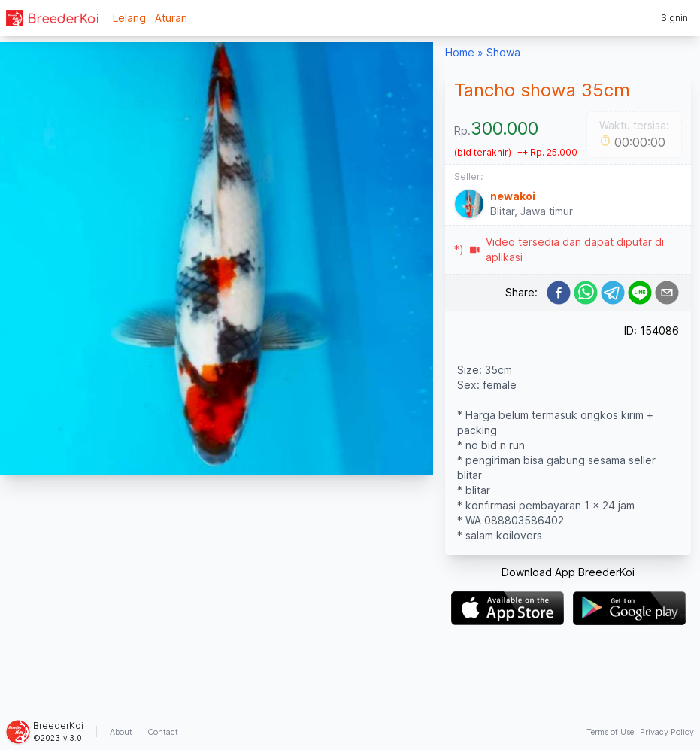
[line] (640, 293)
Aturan (171, 18)
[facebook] (559, 293)
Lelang (129, 18)
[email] (667, 293)
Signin (674, 18)
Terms (610, 732)
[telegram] (613, 293)
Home (460, 52)
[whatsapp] (586, 293)
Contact (163, 732)
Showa (503, 52)
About (121, 732)
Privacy (667, 732)
